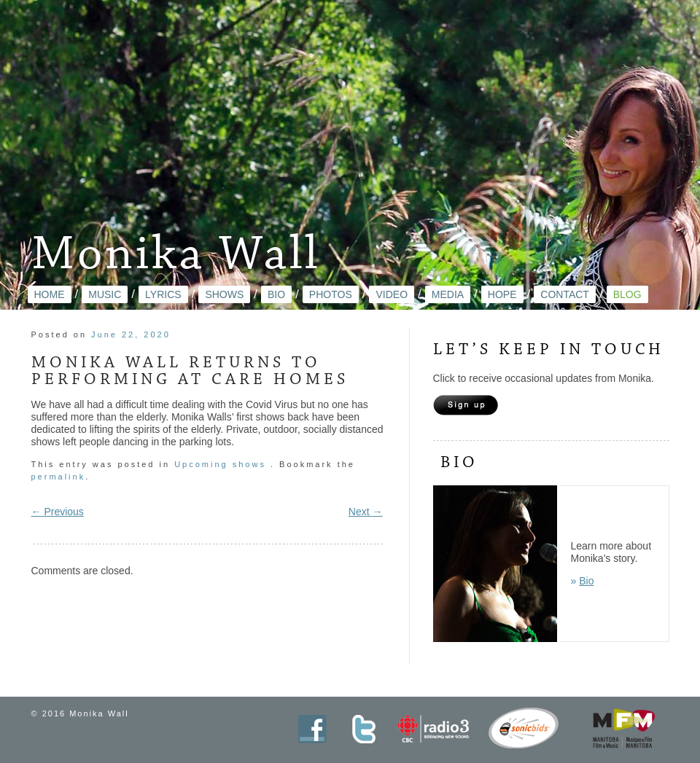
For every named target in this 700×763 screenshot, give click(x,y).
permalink (59, 477)
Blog (627, 294)
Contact (565, 294)
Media (448, 294)
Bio (276, 294)
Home (50, 294)
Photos (331, 294)
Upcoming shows (220, 464)
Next (366, 512)
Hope (502, 294)
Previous (58, 512)
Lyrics (163, 294)
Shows (224, 294)
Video (392, 294)
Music (105, 294)
